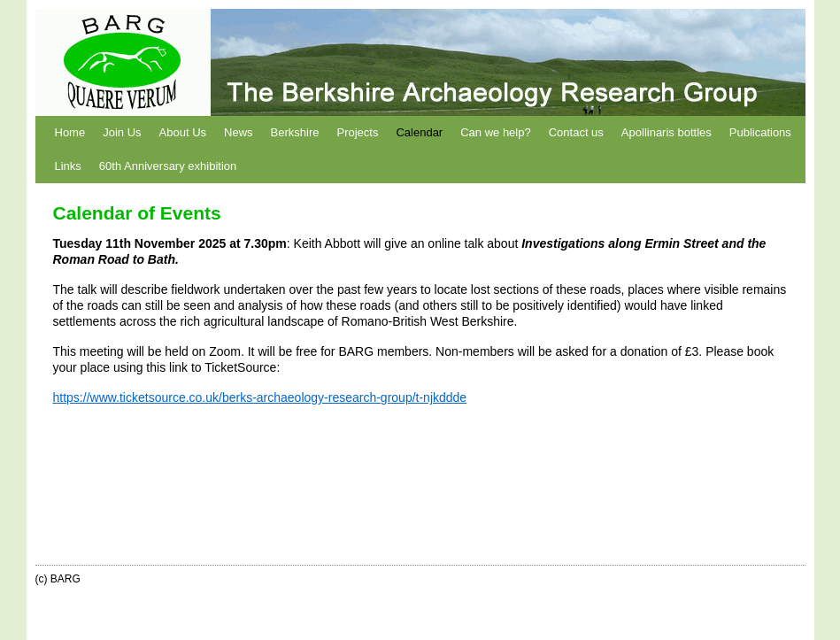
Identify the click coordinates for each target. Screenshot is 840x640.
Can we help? (496, 132)
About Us (183, 132)
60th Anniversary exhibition (168, 166)
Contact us (576, 132)
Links (68, 166)
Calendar (419, 132)
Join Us (122, 132)
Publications (760, 132)
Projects (357, 132)
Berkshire (295, 132)
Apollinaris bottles (667, 132)
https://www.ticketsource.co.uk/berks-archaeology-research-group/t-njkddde (260, 397)
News (239, 132)
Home (70, 132)
